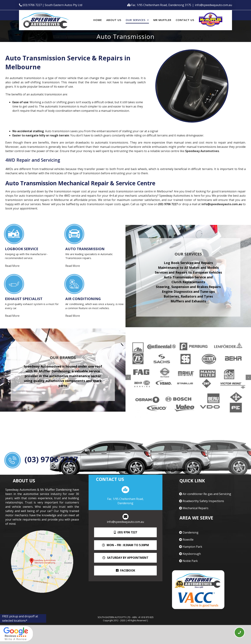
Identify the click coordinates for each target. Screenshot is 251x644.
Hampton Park (191, 547)
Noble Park (188, 561)
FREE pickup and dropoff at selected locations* (20, 618)
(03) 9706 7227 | (34, 5)
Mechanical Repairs (194, 508)
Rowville (186, 540)
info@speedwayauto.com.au (213, 5)
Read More (13, 266)
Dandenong (189, 532)
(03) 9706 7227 (168, 204)
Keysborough (190, 554)
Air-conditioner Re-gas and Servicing (205, 494)
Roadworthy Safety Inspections (202, 501)
